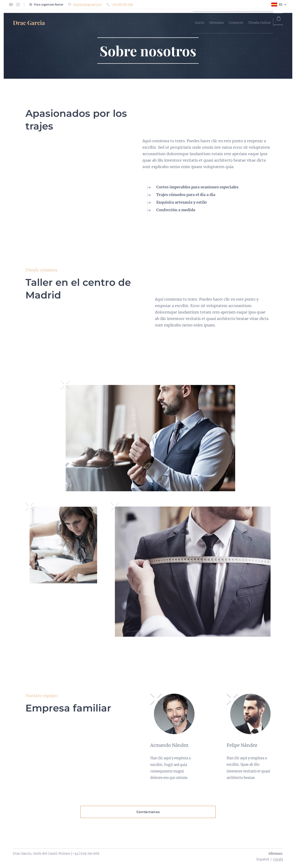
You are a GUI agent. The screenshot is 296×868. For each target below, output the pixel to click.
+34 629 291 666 (122, 4)
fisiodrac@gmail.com (87, 4)
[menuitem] (167, 22)
